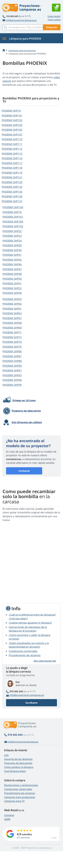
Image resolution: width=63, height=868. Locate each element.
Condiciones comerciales (23, 651)
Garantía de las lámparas (18, 759)
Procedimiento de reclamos (25, 655)
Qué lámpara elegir (15, 771)
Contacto (9, 815)
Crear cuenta (54, 20)
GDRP (7, 819)
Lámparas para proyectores (22, 50)
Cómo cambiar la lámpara (19, 767)
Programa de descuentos (18, 763)
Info (6, 755)
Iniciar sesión (54, 16)
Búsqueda (52, 27)
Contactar (24, 471)
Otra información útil (45, 661)
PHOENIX (11, 111)
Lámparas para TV (14, 801)
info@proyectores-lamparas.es (20, 20)
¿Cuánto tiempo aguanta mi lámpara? (30, 623)
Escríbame (32, 703)
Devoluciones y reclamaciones (21, 785)
